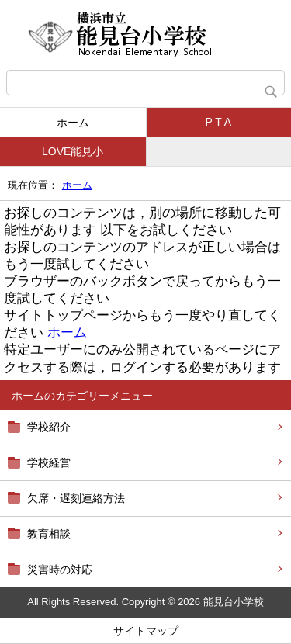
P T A (218, 122)
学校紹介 (49, 427)
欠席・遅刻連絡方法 (76, 498)
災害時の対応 (60, 570)
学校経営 (49, 462)
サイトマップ (146, 631)
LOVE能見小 (73, 151)
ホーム (73, 123)
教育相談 (49, 534)
